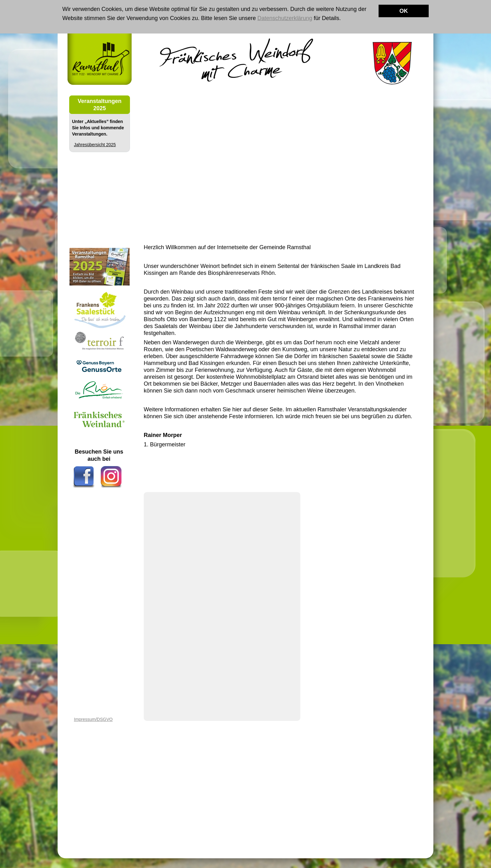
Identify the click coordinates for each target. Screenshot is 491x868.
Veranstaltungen (100, 101)
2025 (100, 108)
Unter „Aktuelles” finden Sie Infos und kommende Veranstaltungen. (98, 128)
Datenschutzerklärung (285, 18)
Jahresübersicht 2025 (95, 145)
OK (404, 11)
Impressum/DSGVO (93, 719)
